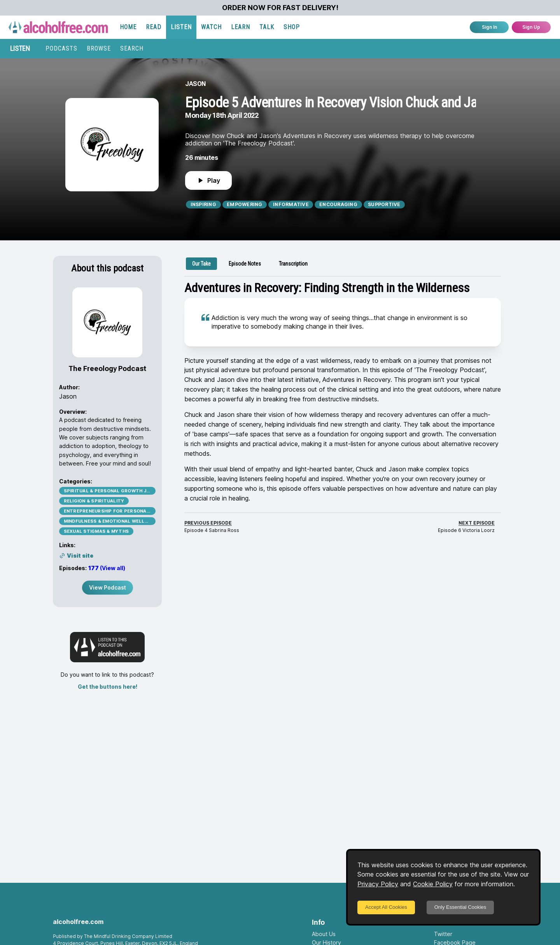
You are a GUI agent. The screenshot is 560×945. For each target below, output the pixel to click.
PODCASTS (61, 48)
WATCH (211, 27)
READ (154, 27)
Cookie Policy (433, 884)
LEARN (241, 27)
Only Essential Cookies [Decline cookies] (460, 907)
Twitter (443, 934)
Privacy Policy (378, 884)
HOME (128, 27)
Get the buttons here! (108, 687)
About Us (324, 934)
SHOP (292, 27)
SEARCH (132, 48)
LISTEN (181, 27)
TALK (267, 27)
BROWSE (99, 48)
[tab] (201, 264)
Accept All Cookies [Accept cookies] (386, 907)
